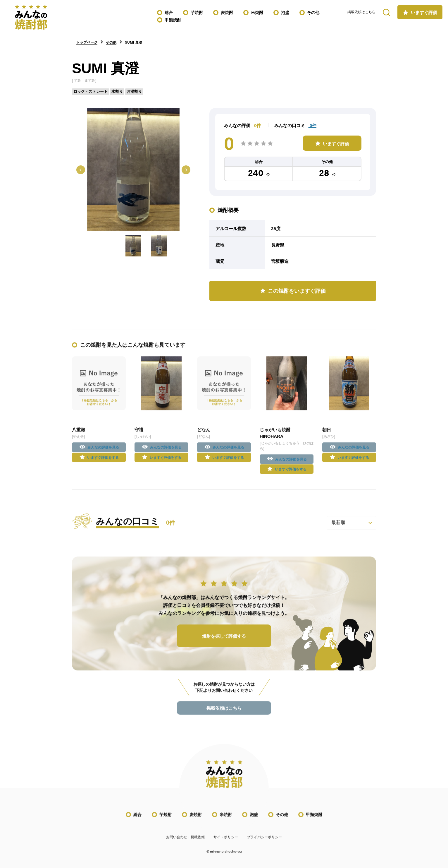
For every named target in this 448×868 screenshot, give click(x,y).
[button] (133, 246)
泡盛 (285, 13)
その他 (313, 13)
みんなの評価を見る (103, 453)
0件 (313, 125)
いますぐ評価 (424, 12)
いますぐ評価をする (103, 463)
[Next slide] (186, 170)
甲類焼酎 (173, 20)
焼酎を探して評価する (224, 642)
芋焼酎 (197, 13)
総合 (169, 13)
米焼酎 (257, 13)
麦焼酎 (227, 13)
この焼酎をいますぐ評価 (297, 291)
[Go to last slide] (81, 170)
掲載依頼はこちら (361, 12)
